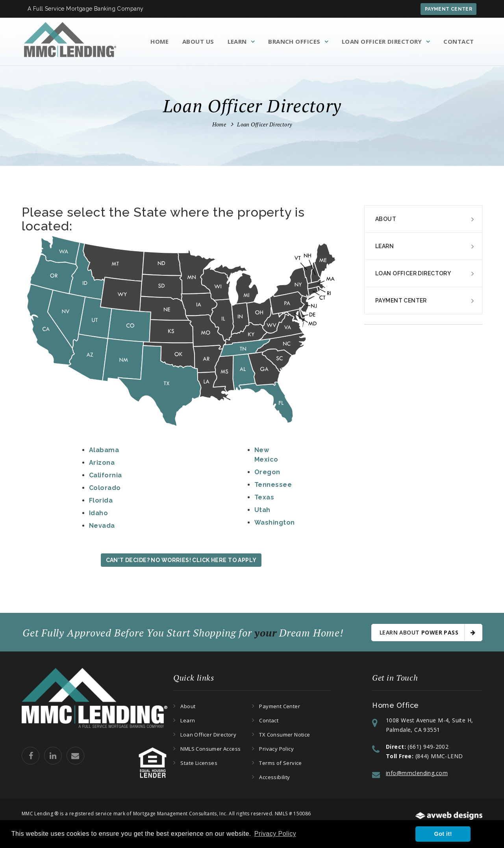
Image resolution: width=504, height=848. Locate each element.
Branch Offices (294, 41)
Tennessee (273, 485)
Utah (262, 510)
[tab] (423, 219)
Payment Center (448, 9)
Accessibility (274, 777)
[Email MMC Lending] (76, 763)
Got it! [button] (443, 834)
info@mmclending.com (417, 773)
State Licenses (199, 763)
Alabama (104, 450)
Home (160, 41)
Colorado (105, 488)
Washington (275, 522)
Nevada (102, 526)
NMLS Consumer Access (210, 749)
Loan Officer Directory (382, 41)
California (106, 475)
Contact (459, 41)
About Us (198, 41)
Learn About (427, 633)
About (386, 219)
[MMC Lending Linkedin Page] (54, 763)
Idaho (98, 513)
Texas (264, 497)
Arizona (102, 463)
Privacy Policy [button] (275, 834)
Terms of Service (280, 763)
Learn (237, 41)
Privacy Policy (276, 749)
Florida (101, 500)
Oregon (267, 472)
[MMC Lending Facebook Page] (31, 763)
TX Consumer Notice (284, 735)
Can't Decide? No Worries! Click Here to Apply (181, 560)
